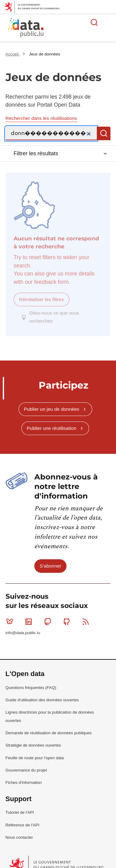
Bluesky (11, 615)
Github (68, 615)
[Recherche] (51, 133)
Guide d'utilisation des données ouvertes (42, 694)
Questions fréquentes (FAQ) (31, 681)
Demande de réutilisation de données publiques (49, 727)
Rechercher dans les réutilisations (41, 118)
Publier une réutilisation (52, 422)
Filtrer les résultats (36, 153)
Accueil (13, 54)
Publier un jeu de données (52, 403)
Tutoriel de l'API (20, 806)
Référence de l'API (23, 819)
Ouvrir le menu (108, 22)
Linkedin (30, 615)
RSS (87, 615)
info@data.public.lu (23, 627)
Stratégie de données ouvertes (33, 739)
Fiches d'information (24, 776)
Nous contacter (19, 831)
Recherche (104, 133)
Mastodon (49, 615)
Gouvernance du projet (26, 764)
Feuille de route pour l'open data (35, 752)
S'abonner (50, 560)
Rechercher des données (94, 22)
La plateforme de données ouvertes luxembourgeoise (75, 29)
